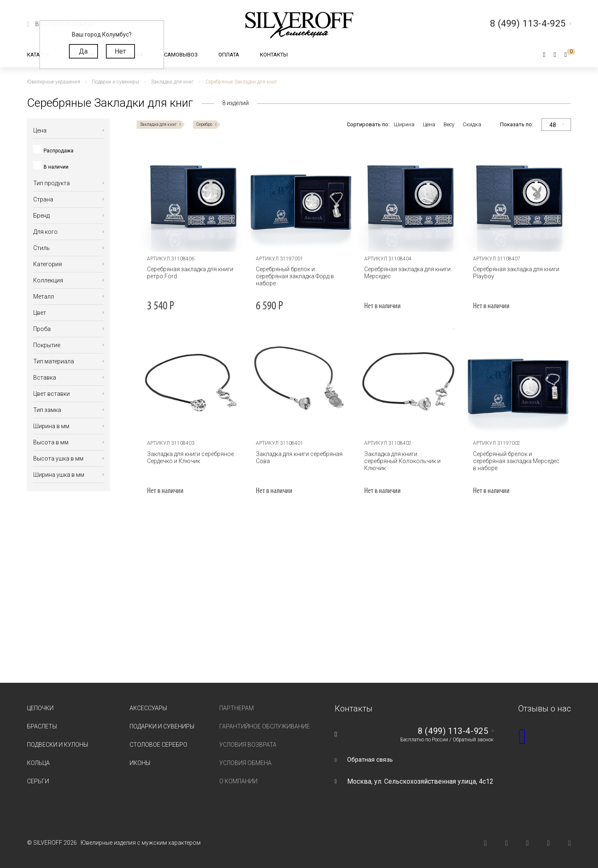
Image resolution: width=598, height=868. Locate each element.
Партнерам (237, 708)
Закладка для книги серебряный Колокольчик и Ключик (406, 457)
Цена (429, 124)
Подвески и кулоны (58, 745)
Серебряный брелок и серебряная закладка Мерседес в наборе (516, 461)
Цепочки (40, 708)
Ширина (404, 124)
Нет (120, 51)
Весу (449, 124)
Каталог (39, 55)
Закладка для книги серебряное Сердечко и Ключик (189, 457)
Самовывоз (181, 55)
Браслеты (42, 726)
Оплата (229, 55)
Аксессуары (148, 708)
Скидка (472, 124)
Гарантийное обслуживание (265, 726)
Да (83, 51)
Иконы (140, 763)
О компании (238, 781)
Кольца (38, 763)
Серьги (38, 781)
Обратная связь (371, 759)
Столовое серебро (158, 745)
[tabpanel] (191, 198)
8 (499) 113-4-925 (450, 731)
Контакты (274, 55)
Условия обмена (245, 763)
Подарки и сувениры (162, 726)
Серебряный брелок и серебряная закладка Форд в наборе (293, 276)
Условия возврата (248, 745)
